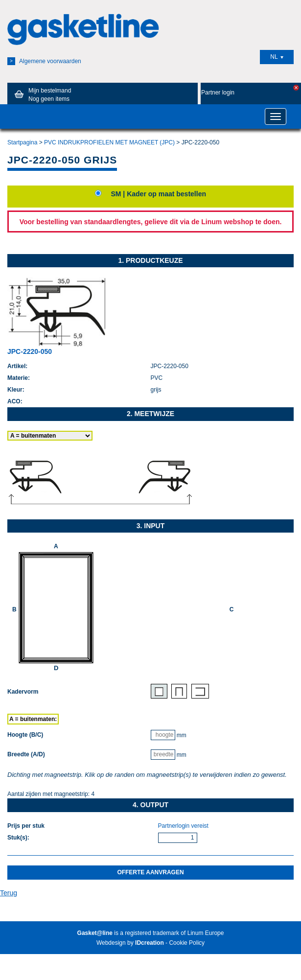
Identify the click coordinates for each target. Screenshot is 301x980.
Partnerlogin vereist (183, 826)
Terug (9, 893)
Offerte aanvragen (150, 872)
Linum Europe (206, 933)
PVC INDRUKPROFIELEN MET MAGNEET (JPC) (109, 142)
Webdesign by (130, 943)
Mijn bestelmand (41, 94)
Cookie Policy (187, 943)
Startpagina (22, 142)
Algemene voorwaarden (44, 61)
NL (277, 57)
